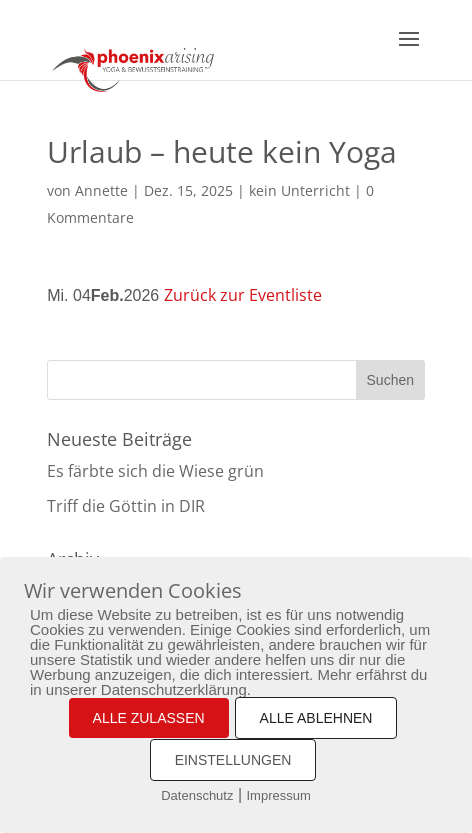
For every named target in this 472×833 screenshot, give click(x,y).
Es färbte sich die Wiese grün (155, 471)
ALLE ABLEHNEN (316, 718)
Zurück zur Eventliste (243, 295)
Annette (101, 190)
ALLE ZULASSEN (149, 718)
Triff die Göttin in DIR (126, 506)
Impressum (279, 795)
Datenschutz (197, 795)
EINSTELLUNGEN (233, 760)
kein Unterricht (299, 190)
